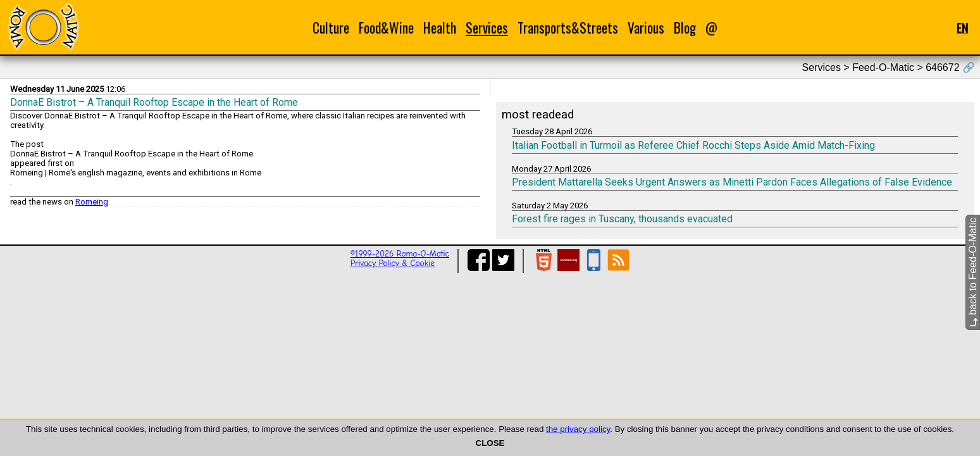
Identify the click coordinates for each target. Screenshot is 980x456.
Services (487, 28)
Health (440, 28)
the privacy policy (578, 429)
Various (646, 28)
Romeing (92, 202)
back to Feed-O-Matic (973, 272)
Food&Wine (386, 28)
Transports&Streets (568, 28)
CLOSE (490, 443)
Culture (331, 28)
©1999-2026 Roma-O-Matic (400, 254)
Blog (685, 28)
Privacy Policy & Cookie (393, 263)
